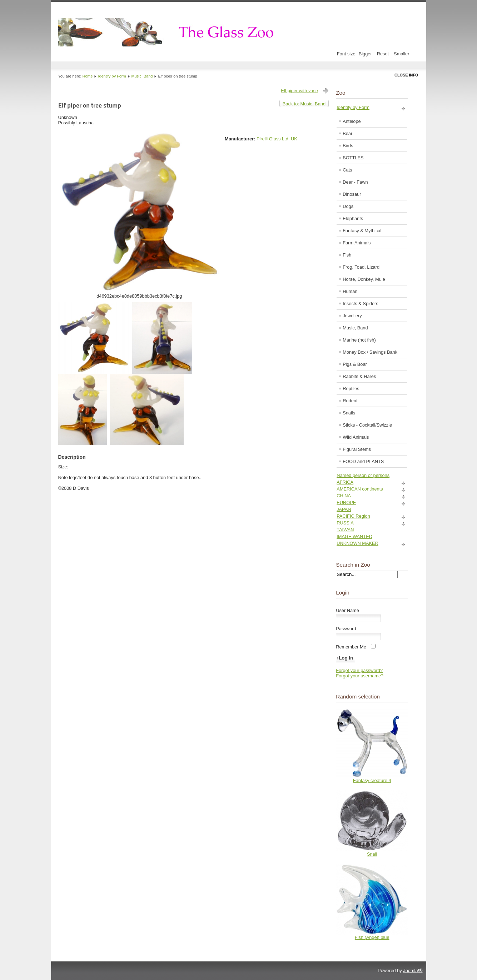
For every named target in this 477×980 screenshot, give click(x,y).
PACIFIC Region (353, 516)
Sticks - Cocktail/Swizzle (367, 425)
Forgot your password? (359, 670)
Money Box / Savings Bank (370, 352)
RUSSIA (345, 523)
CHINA (344, 496)
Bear (347, 133)
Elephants (353, 218)
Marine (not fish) (359, 340)
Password (346, 629)
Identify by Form (112, 76)
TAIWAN (345, 530)
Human (350, 291)
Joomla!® (413, 971)
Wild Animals (356, 437)
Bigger (365, 54)
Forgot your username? (360, 676)
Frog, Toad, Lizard (361, 267)
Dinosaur (352, 194)
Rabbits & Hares (359, 376)
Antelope (352, 121)
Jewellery (352, 316)
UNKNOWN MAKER (357, 543)
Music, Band (142, 76)
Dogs (348, 206)
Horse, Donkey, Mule (364, 279)
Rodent (350, 401)
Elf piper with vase (299, 91)
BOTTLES (353, 158)
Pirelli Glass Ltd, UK (277, 139)
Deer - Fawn (355, 182)
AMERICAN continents (360, 489)
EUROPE (346, 503)
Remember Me (351, 647)
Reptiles (351, 389)
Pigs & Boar (355, 364)
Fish (347, 255)
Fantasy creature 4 (372, 780)
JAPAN (344, 509)
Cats (347, 170)
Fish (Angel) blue (372, 937)
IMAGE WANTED (354, 536)
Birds (348, 146)
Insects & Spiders (361, 304)
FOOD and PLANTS (363, 461)
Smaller (401, 54)
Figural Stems (357, 449)
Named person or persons (363, 475)
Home (87, 76)
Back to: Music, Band (304, 104)
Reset (383, 54)
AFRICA (345, 482)
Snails (349, 413)
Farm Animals (357, 243)
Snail (372, 854)
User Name (347, 610)
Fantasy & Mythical (362, 231)
